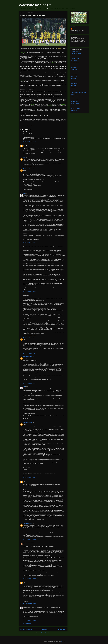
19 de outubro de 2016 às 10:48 (30, 155)
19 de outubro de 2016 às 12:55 (30, 521)
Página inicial (45, 629)
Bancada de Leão (75, 65)
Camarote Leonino (75, 70)
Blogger (63, 641)
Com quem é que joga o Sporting (78, 72)
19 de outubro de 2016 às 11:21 (30, 291)
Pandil (25, 158)
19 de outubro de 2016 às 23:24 (30, 603)
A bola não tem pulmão (76, 54)
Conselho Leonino (75, 74)
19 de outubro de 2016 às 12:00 (30, 354)
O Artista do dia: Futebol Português (78, 92)
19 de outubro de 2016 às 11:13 (30, 191)
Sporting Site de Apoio (76, 108)
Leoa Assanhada (74, 83)
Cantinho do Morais (28, 144)
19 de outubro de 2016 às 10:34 (30, 141)
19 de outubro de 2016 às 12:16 (30, 420)
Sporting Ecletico (74, 106)
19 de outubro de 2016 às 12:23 (30, 465)
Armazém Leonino (75, 63)
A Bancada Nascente (75, 51)
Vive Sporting (74, 110)
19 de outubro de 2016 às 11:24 (30, 335)
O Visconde (73, 95)
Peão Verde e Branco (75, 97)
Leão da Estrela (74, 81)
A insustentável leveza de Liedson (78, 56)
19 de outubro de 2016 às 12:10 (30, 384)
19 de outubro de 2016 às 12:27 (30, 477)
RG (24, 194)
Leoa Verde (73, 85)
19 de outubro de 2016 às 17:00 (30, 578)
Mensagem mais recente (26, 629)
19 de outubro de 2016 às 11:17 (30, 242)
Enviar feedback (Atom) (46, 633)
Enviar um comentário (26, 623)
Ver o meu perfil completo (76, 32)
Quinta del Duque (75, 99)
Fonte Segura (74, 76)
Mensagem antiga (62, 629)
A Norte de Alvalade (75, 58)
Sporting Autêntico (75, 104)
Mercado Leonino (75, 90)
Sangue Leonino (74, 101)
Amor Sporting (74, 60)
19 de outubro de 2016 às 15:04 (30, 540)
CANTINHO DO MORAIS (35, 5)
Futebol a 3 (73, 79)
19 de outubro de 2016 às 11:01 (30, 166)
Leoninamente (74, 88)
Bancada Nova (74, 67)
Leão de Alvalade (27, 542)
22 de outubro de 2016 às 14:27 (30, 621)
